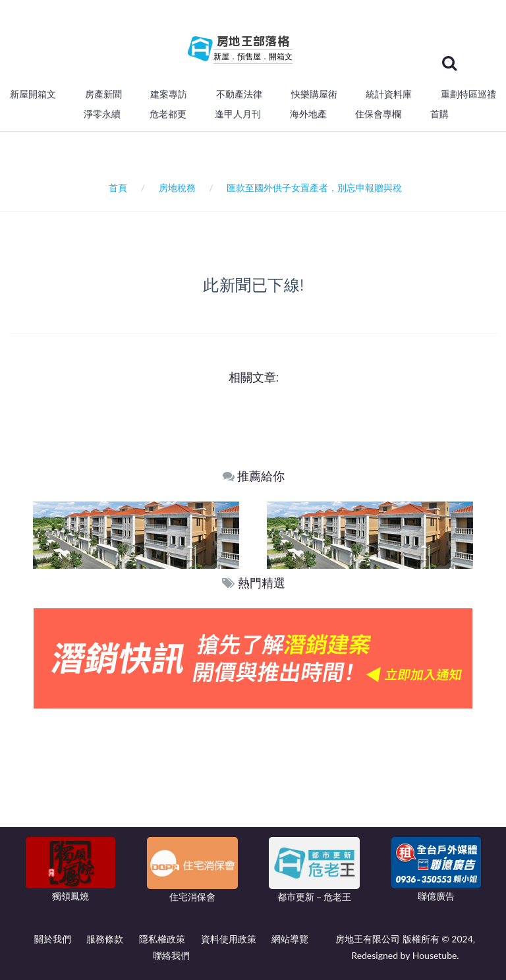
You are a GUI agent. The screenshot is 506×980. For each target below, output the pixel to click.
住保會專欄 (378, 114)
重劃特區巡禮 (468, 94)
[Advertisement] (254, 807)
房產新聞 (103, 94)
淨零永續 (102, 114)
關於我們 (53, 939)
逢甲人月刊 (238, 114)
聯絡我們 (171, 955)
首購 (439, 114)
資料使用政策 (229, 939)
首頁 (116, 187)
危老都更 (168, 114)
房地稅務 (177, 187)
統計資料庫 (389, 94)
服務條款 (105, 939)
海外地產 (308, 114)
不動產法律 (239, 94)
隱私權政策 (162, 939)
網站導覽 (290, 939)
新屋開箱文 (33, 94)
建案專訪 (169, 94)
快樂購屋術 (314, 94)
